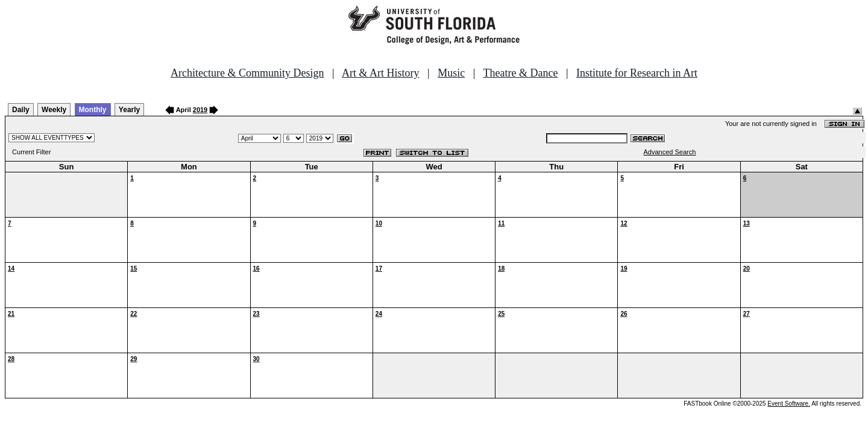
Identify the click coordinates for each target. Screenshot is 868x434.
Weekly (54, 110)
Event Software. (789, 404)
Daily (21, 110)
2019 (200, 110)
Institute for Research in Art (637, 73)
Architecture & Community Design (247, 73)
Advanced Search (670, 152)
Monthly (93, 110)
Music (451, 73)
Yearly (129, 110)
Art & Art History (381, 73)
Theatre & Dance (520, 73)
